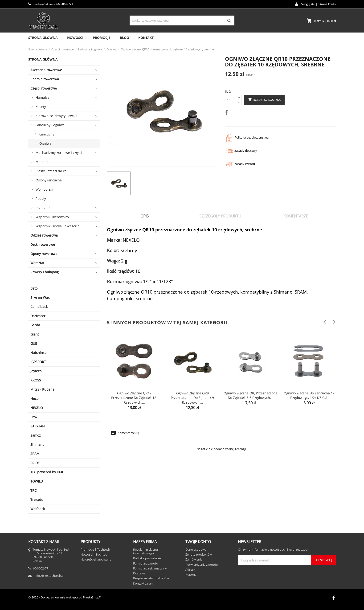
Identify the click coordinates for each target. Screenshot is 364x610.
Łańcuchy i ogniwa (50, 125)
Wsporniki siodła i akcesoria (57, 226)
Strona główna (43, 59)
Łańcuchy (47, 134)
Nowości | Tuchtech (95, 554)
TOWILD (37, 481)
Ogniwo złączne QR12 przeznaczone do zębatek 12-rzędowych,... (134, 398)
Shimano (37, 444)
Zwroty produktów (199, 554)
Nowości (75, 38)
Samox (36, 435)
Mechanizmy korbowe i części (59, 153)
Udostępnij (227, 113)
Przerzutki (43, 208)
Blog (124, 38)
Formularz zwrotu (146, 563)
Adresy (190, 569)
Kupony (191, 574)
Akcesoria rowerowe (46, 70)
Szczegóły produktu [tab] (220, 216)
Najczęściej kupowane (96, 559)
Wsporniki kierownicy (52, 217)
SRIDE (35, 463)
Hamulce (43, 97)
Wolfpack (38, 509)
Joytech (36, 371)
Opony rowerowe (44, 254)
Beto (34, 288)
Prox (34, 417)
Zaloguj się (307, 4)
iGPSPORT (38, 362)
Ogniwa (45, 143)
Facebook (334, 598)
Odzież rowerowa (44, 235)
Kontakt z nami (144, 583)
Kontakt (146, 38)
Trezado (37, 500)
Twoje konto (198, 542)
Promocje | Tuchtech (95, 549)
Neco (34, 399)
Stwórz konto (327, 4)
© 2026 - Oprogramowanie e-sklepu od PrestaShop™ (65, 597)
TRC (33, 490)
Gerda (35, 325)
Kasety (41, 107)
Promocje (102, 38)
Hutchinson (39, 353)
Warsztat (37, 263)
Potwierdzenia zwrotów (202, 565)
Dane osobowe (196, 549)
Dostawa (139, 573)
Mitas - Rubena (42, 389)
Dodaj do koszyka (264, 100)
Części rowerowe (44, 88)
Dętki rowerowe (43, 244)
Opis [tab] (145, 216)
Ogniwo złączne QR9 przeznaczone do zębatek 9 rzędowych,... (192, 398)
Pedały (41, 199)
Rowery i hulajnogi (45, 272)
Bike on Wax (40, 297)
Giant (35, 334)
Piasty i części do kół (51, 171)
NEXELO (37, 408)
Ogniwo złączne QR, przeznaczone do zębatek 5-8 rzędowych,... (251, 395)
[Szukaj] (182, 20)
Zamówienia (194, 559)
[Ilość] (231, 100)
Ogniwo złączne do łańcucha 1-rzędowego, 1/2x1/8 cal (309, 395)
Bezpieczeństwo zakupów (151, 578)
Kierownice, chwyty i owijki (56, 116)
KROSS (36, 380)
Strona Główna (43, 38)
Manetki (42, 162)
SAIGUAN (38, 426)
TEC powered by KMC (47, 472)
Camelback (39, 307)
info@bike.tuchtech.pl (49, 576)
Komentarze (296, 216)
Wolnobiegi (44, 189)
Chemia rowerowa (45, 79)
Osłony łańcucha (49, 180)
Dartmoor (38, 316)
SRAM (35, 454)
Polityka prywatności (148, 558)
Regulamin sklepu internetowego (145, 551)
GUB (34, 343)
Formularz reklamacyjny (150, 568)
